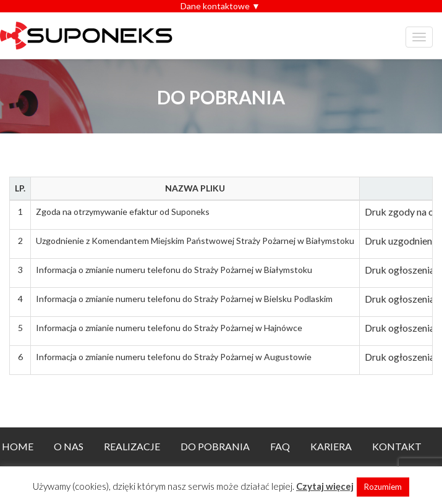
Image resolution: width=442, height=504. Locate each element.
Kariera (331, 446)
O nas (69, 446)
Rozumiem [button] (383, 487)
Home (18, 446)
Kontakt (397, 446)
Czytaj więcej (325, 486)
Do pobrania (215, 446)
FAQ (280, 446)
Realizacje (132, 446)
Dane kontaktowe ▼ (220, 6)
